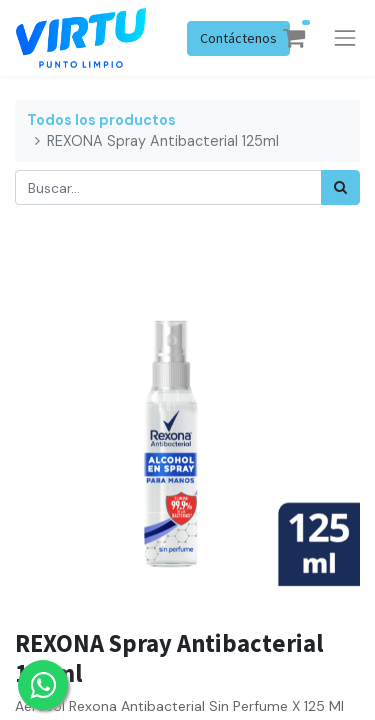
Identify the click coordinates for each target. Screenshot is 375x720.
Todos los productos (101, 120)
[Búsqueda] (340, 187)
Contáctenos (238, 38)
